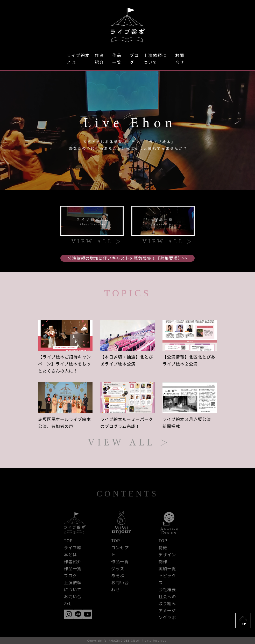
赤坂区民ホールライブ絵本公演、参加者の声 (65, 423)
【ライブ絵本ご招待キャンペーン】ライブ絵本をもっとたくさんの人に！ (65, 364)
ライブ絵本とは (78, 59)
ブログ (134, 59)
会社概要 (167, 589)
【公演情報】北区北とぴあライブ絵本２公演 (189, 360)
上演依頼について (155, 59)
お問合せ (180, 59)
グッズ (118, 568)
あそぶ (118, 575)
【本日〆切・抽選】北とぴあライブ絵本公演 (127, 360)
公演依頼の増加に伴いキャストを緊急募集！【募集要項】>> (127, 258)
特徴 (163, 547)
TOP (68, 540)
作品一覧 (117, 59)
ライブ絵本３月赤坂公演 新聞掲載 (189, 423)
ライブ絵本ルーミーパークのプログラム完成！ (127, 423)
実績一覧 (167, 568)
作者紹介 (100, 59)
